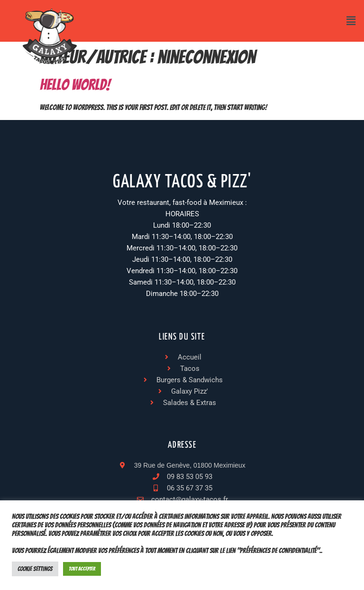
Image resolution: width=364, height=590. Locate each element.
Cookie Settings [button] (35, 569)
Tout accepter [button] (82, 569)
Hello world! (75, 85)
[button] (351, 21)
